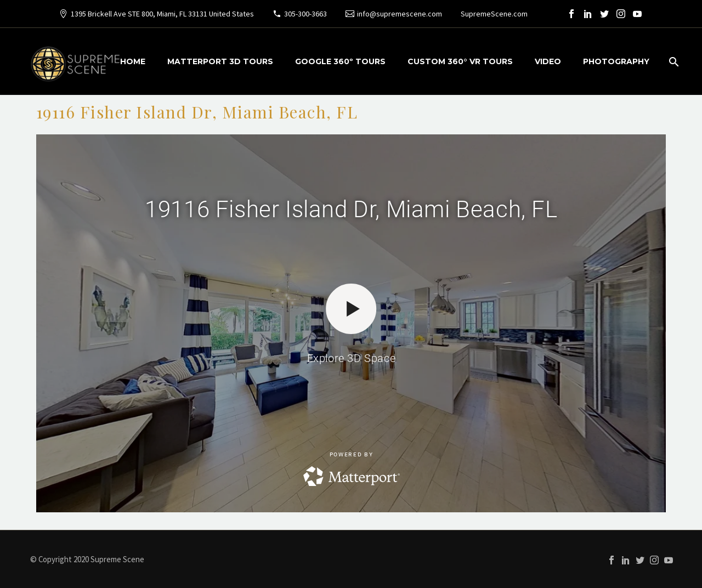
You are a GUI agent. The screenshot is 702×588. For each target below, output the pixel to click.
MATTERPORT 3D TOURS (220, 61)
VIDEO (548, 61)
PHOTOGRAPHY (616, 61)
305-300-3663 (305, 14)
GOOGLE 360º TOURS (340, 61)
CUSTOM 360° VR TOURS (460, 61)
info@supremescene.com (400, 14)
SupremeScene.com (494, 14)
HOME (133, 61)
